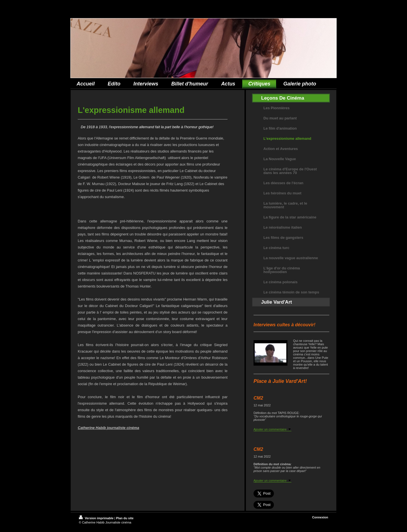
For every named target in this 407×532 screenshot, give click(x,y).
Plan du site (125, 518)
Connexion (320, 517)
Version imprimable (97, 518)
